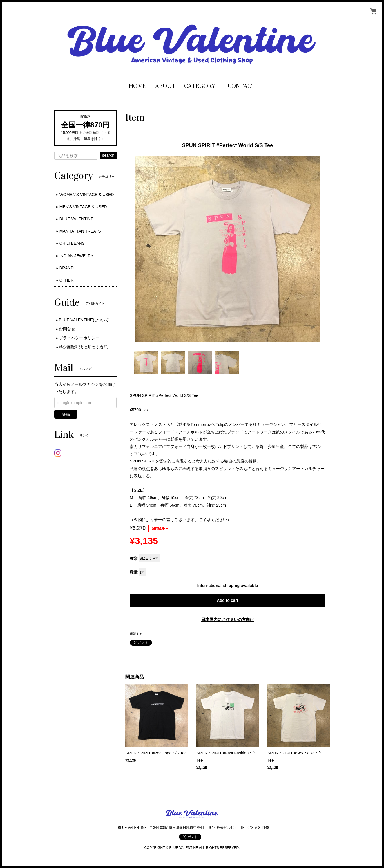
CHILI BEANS (72, 243)
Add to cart (228, 600)
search (108, 155)
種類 (134, 558)
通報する (136, 634)
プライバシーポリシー (79, 338)
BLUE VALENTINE (76, 219)
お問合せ (67, 329)
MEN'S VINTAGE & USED (83, 207)
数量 (134, 572)
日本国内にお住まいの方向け (228, 620)
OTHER (67, 280)
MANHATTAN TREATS (80, 231)
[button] (202, 87)
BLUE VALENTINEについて (84, 320)
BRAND (67, 268)
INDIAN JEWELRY (76, 256)
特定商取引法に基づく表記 (83, 347)
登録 (66, 414)
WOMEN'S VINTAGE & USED (87, 195)
